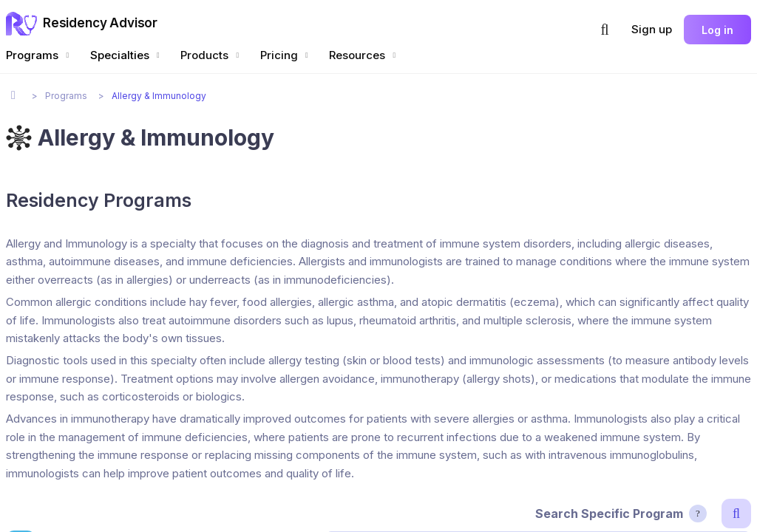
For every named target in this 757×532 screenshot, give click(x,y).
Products (211, 55)
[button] (605, 30)
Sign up (652, 29)
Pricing (286, 55)
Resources (364, 55)
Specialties (127, 55)
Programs (39, 55)
